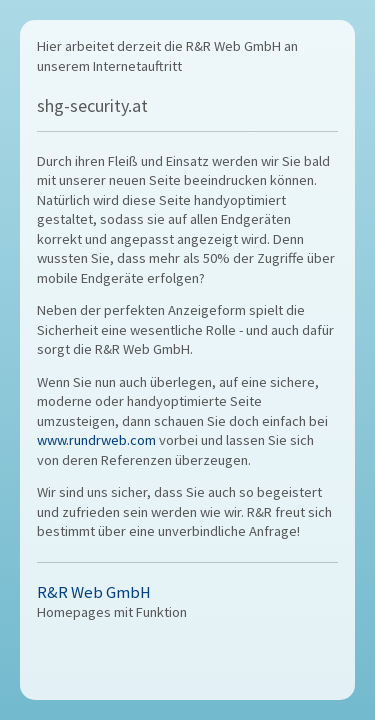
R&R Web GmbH (94, 592)
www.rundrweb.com (96, 440)
